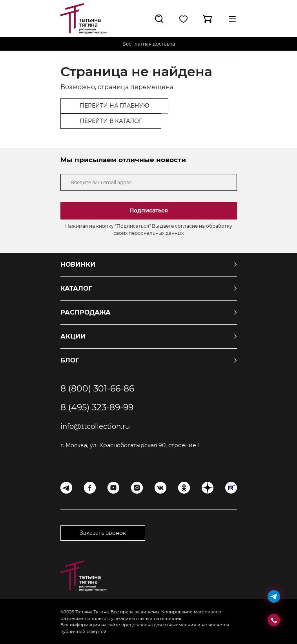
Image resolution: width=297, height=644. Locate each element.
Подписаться (149, 210)
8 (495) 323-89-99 (97, 408)
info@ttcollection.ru (95, 426)
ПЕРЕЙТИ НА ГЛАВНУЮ (114, 106)
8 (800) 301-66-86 (97, 389)
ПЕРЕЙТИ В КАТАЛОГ (111, 121)
